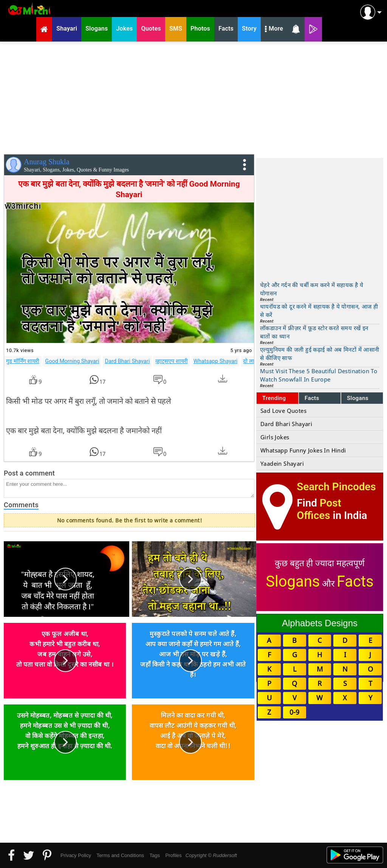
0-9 (294, 712)
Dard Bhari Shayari (127, 361)
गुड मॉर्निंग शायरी (23, 361)
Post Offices (319, 509)
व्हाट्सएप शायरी (172, 361)
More (274, 29)
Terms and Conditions (120, 855)
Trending (274, 398)
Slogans (358, 398)
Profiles (173, 855)
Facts (312, 398)
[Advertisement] (193, 96)
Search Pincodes (336, 487)
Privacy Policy (76, 855)
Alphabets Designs (320, 623)
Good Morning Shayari (72, 361)
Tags (155, 855)
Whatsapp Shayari (216, 361)
